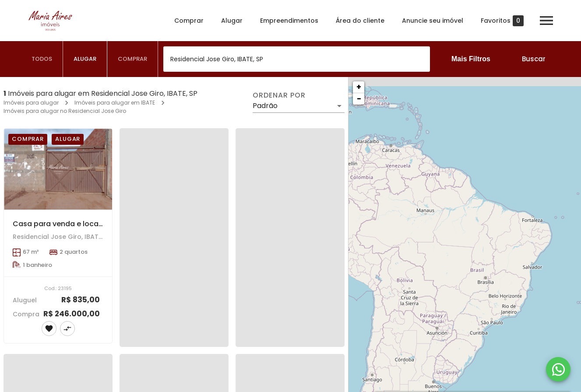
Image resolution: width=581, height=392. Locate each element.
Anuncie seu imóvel (433, 21)
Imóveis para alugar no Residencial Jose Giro (65, 111)
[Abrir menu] (546, 21)
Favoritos (502, 21)
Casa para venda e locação (63, 224)
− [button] (359, 99)
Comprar (189, 21)
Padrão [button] (265, 106)
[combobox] (297, 59)
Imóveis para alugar (31, 103)
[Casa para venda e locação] (58, 169)
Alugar (232, 21)
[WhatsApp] (558, 369)
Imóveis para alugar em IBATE (115, 103)
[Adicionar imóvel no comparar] (67, 329)
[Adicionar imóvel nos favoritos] (49, 329)
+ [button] (359, 87)
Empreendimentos (289, 21)
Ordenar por (279, 95)
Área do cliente (360, 21)
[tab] (42, 59)
